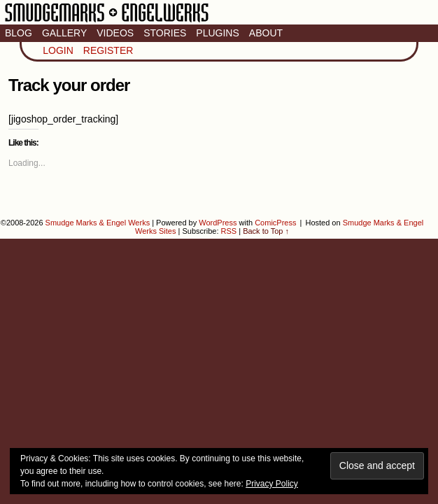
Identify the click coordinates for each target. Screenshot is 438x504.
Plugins (217, 33)
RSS (229, 231)
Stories (165, 33)
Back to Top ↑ (266, 231)
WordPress (218, 223)
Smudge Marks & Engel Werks (107, 21)
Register (108, 50)
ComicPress (275, 223)
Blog (19, 33)
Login (58, 50)
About (266, 33)
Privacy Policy (272, 484)
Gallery (64, 33)
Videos (115, 33)
